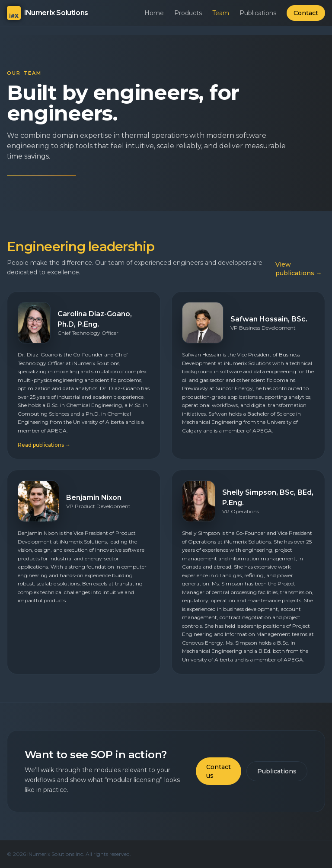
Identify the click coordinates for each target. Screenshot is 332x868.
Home (154, 13)
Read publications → (44, 445)
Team (221, 13)
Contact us (219, 771)
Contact (306, 13)
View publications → (299, 269)
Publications (258, 13)
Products (188, 13)
